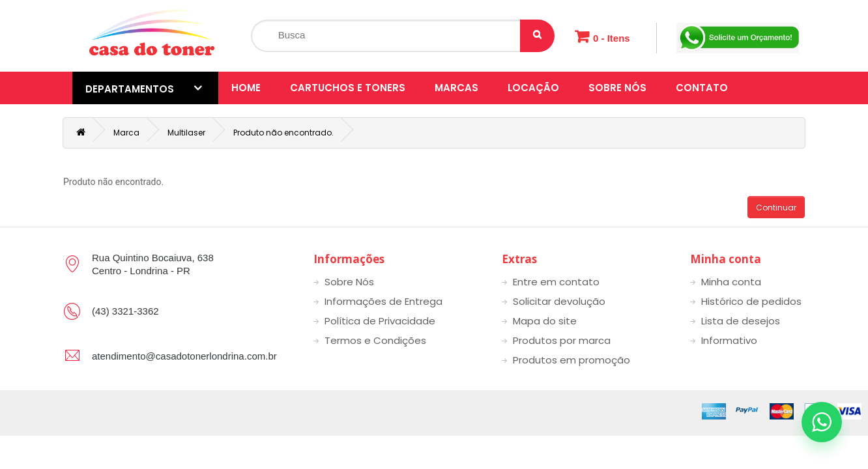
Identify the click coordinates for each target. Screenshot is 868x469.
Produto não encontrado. (283, 133)
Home (246, 88)
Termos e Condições (375, 340)
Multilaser (186, 133)
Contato (702, 88)
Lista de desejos (741, 321)
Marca (126, 133)
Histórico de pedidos (751, 301)
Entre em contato (556, 282)
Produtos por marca (562, 340)
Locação (533, 88)
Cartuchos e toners (348, 88)
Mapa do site (545, 321)
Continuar (776, 207)
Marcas (456, 88)
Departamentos (144, 89)
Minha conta (731, 282)
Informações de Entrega (383, 301)
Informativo (729, 340)
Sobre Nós (617, 88)
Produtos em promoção (571, 360)
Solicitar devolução (559, 301)
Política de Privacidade (380, 321)
